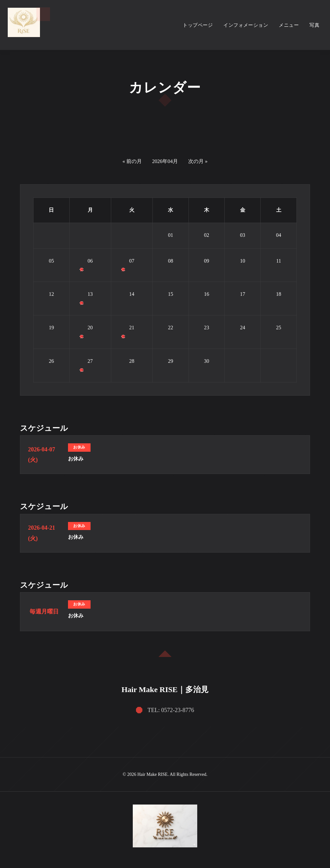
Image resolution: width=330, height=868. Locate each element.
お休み (76, 459)
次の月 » (198, 161)
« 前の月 (132, 161)
